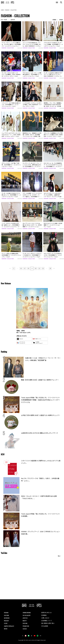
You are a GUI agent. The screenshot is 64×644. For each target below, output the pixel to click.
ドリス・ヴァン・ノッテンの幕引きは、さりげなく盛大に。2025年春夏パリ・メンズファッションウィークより (11, 45)
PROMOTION (26, 626)
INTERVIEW (7, 618)
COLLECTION (10, 48)
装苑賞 (25, 629)
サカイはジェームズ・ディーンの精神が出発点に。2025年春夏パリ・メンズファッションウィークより (32, 74)
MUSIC (6, 629)
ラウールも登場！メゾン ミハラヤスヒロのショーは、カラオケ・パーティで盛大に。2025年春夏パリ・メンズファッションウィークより (32, 196)
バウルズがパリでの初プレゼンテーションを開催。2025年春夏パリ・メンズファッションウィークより (53, 44)
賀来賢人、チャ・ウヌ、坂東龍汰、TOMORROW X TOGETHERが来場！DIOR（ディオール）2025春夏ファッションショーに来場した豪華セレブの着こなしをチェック (53, 106)
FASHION (4, 48)
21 (39, 268)
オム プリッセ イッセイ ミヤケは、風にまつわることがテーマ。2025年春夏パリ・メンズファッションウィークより (32, 226)
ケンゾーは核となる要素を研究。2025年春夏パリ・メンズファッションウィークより (11, 255)
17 (25, 268)
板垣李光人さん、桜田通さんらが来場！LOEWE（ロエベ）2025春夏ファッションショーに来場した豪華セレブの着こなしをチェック (32, 135)
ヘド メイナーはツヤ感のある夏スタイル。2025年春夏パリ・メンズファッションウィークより (11, 105)
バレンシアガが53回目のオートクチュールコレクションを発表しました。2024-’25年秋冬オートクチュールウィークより (32, 45)
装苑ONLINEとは (46, 612)
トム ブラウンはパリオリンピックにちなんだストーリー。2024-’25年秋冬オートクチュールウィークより (11, 135)
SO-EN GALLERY (27, 615)
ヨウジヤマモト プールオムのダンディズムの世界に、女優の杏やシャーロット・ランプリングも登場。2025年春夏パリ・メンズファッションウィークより (53, 196)
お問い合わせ (45, 618)
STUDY (6, 623)
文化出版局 (45, 626)
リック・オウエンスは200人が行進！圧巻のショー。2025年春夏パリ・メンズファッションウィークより (11, 226)
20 (36, 268)
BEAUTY (25, 621)
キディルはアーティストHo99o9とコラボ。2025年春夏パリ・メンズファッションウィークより (53, 255)
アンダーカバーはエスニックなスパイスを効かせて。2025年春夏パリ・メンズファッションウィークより (32, 255)
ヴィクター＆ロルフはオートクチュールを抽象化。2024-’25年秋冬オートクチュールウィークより (11, 74)
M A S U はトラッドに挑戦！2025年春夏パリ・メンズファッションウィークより (53, 225)
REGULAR (6, 621)
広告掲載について (47, 621)
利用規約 (44, 615)
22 (43, 268)
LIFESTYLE (25, 618)
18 (28, 268)
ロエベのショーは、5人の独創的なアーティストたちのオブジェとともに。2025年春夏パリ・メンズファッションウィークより (53, 166)
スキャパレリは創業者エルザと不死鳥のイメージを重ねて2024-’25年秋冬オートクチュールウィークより (53, 135)
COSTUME (6, 615)
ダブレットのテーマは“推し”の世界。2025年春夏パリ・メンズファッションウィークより (11, 165)
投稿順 (61, 20)
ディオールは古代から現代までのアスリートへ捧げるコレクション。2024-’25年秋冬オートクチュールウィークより (53, 75)
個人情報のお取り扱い (48, 623)
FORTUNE (25, 623)
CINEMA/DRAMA (27, 612)
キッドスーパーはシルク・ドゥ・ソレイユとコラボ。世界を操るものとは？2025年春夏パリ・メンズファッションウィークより (32, 166)
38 (50, 268)
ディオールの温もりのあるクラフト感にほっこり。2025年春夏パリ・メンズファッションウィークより (11, 195)
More (59, 556)
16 (21, 268)
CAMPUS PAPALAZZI (9, 626)
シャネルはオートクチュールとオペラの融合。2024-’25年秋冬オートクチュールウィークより (32, 105)
